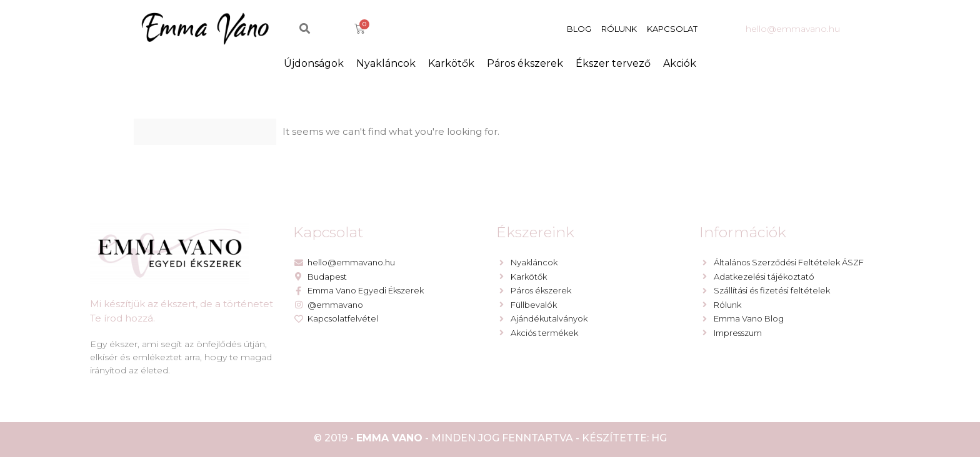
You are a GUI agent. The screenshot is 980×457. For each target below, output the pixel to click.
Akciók (680, 63)
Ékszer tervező (613, 63)
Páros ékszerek (525, 63)
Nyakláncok (386, 63)
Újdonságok (314, 63)
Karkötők (451, 63)
